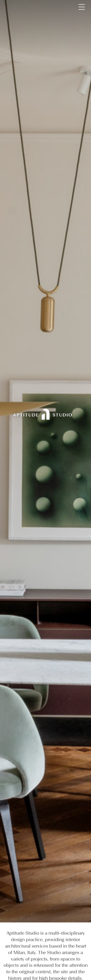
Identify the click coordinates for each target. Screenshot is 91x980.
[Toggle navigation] (82, 7)
